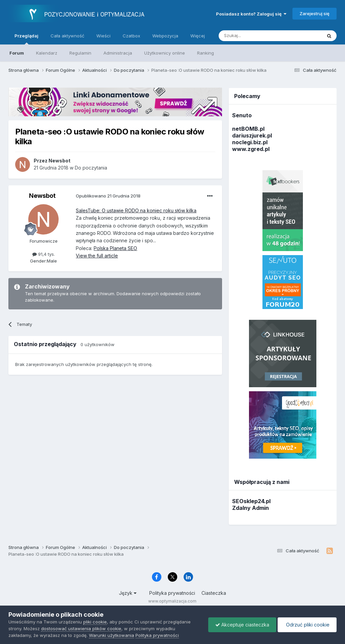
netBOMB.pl (248, 129)
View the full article (97, 256)
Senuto (242, 115)
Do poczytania (91, 168)
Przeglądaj (26, 39)
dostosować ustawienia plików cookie (81, 628)
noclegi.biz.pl (250, 142)
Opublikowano (108, 196)
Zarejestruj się (315, 13)
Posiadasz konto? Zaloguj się (251, 14)
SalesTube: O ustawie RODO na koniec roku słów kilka (136, 210)
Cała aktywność (67, 36)
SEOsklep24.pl (251, 501)
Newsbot (42, 196)
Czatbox (131, 36)
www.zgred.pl (251, 149)
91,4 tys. (44, 254)
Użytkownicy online (165, 53)
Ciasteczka (214, 593)
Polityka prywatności (172, 593)
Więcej (198, 36)
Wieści (103, 36)
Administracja (118, 53)
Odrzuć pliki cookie (307, 625)
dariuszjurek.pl (252, 135)
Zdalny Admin (250, 508)
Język (128, 593)
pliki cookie (95, 622)
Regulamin (80, 53)
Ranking (206, 53)
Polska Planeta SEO (115, 248)
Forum (17, 53)
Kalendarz (47, 53)
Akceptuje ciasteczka (242, 625)
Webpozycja (165, 36)
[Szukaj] (254, 36)
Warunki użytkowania (112, 635)
